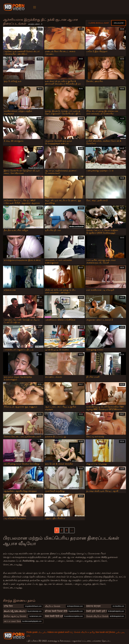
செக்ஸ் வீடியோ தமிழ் (84, 632)
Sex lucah (100, 632)
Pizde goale (32, 632)
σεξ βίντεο (110, 632)
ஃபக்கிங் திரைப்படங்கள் (98, 23)
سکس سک (42, 632)
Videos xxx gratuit (56, 632)
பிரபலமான (119, 23)
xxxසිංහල (69, 632)
